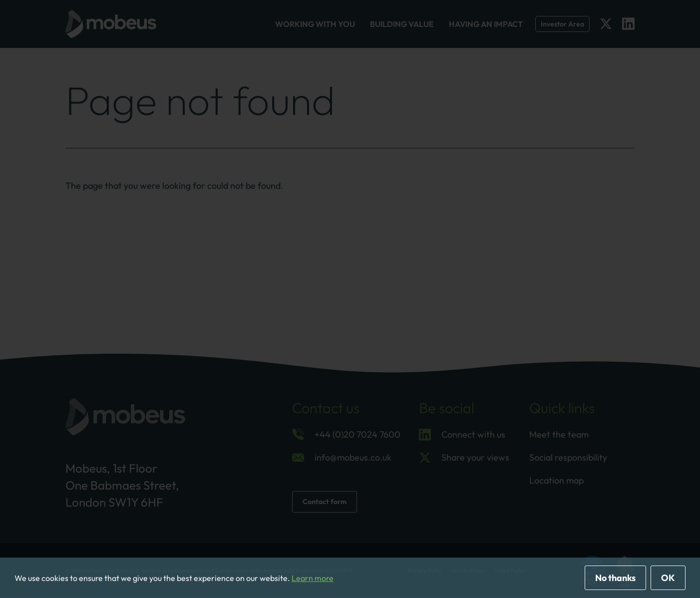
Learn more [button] (313, 578)
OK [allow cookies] (668, 578)
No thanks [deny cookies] (615, 578)
